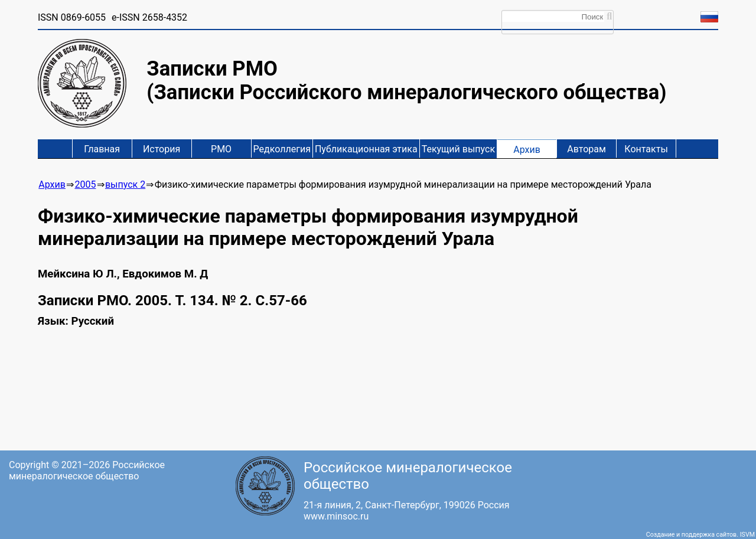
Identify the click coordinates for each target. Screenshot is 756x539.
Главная (102, 149)
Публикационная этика (366, 149)
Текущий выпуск (458, 149)
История (162, 149)
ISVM (747, 535)
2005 (85, 184)
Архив (527, 150)
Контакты (646, 149)
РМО (221, 149)
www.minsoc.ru (336, 516)
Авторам (586, 149)
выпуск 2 (125, 184)
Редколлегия (282, 149)
